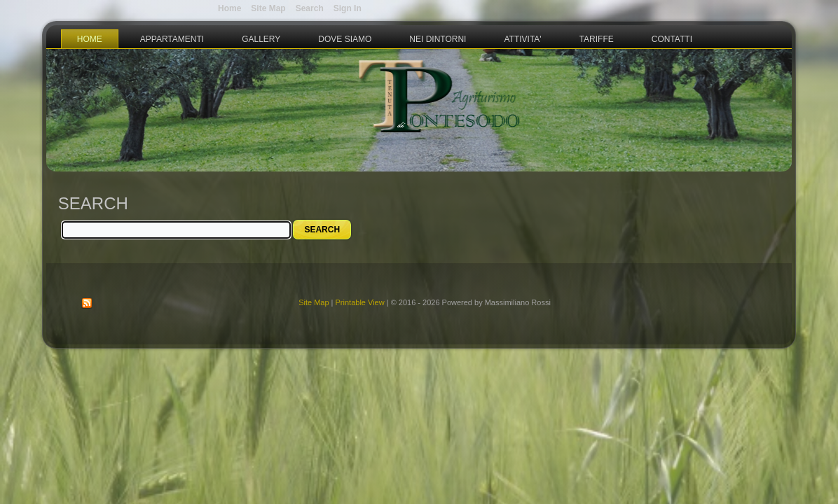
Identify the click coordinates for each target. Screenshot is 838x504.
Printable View (360, 302)
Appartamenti (172, 39)
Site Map (314, 302)
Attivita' (522, 39)
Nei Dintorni (438, 39)
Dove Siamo (345, 39)
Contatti (672, 39)
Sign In (348, 8)
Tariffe (597, 39)
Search (310, 8)
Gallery (261, 39)
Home (90, 39)
